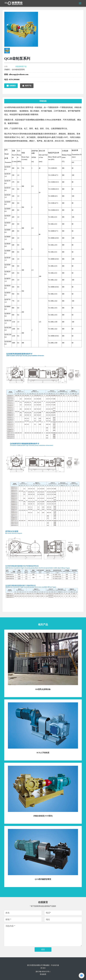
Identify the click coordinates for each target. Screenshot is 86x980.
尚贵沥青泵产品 (21, 67)
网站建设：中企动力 (50, 965)
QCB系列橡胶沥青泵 (43, 879)
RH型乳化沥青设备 (43, 689)
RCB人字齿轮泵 (43, 753)
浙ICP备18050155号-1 (43, 972)
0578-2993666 (14, 80)
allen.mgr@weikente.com (19, 74)
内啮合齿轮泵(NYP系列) (43, 816)
